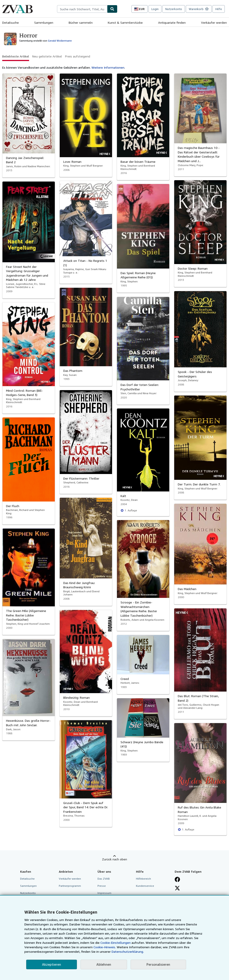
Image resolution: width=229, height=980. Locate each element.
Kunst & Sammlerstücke (125, 22)
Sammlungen (44, 22)
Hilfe (219, 9)
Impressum (104, 893)
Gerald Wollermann (60, 41)
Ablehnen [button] (104, 964)
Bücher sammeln (81, 22)
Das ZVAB (104, 879)
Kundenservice (145, 886)
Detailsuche (11, 22)
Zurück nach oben (114, 859)
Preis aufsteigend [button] (78, 56)
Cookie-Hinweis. (105, 947)
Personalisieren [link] (158, 964)
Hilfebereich (143, 879)
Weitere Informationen (108, 67)
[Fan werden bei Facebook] (177, 879)
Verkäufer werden (214, 22)
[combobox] (82, 9)
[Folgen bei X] (177, 888)
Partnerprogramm (70, 886)
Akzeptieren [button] (52, 964)
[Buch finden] (112, 9)
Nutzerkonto (174, 9)
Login (155, 9)
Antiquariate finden (172, 22)
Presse (102, 886)
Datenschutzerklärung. (128, 951)
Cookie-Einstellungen (116, 943)
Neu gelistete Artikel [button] (47, 56)
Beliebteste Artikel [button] (16, 56)
